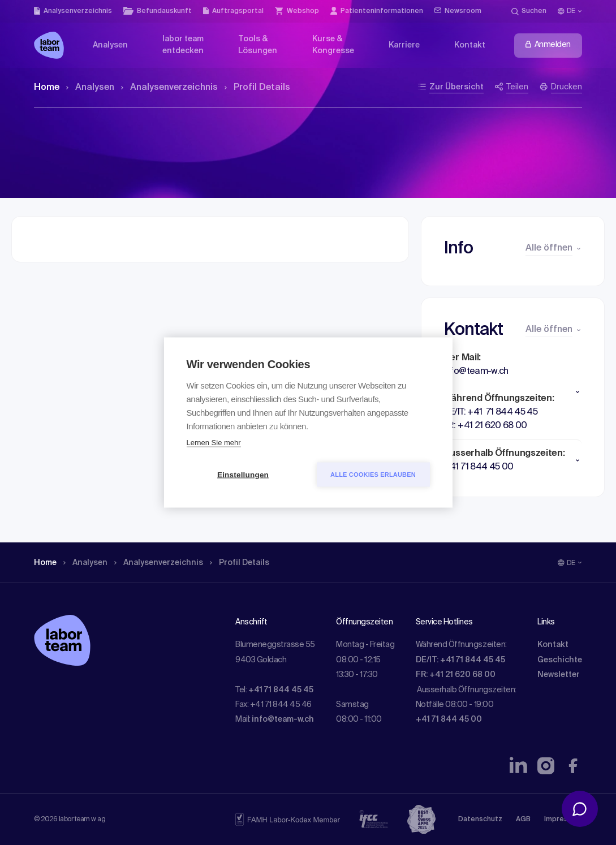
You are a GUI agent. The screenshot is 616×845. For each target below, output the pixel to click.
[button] (513, 392)
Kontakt (553, 645)
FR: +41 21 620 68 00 (456, 675)
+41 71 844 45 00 (449, 719)
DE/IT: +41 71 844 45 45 (460, 660)
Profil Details (257, 88)
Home (47, 88)
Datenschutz (480, 820)
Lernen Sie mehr (214, 443)
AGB (523, 820)
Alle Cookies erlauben (373, 475)
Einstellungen (243, 475)
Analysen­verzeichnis (169, 88)
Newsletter (559, 675)
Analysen (90, 88)
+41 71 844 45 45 (281, 690)
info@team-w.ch (283, 719)
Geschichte (560, 660)
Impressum (563, 820)
